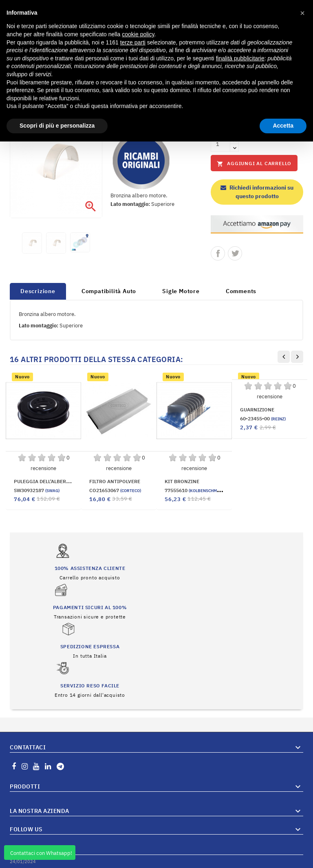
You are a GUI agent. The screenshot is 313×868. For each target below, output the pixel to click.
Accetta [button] (283, 126)
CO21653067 (115, 490)
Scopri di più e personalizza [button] (57, 126)
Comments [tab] (241, 291)
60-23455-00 (263, 419)
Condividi (218, 253)
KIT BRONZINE (182, 481)
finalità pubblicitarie (240, 58)
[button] (302, 13)
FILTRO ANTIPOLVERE (115, 481)
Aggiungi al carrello (254, 164)
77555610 (195, 490)
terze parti (133, 42)
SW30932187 (37, 490)
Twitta (235, 253)
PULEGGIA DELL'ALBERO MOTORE (53, 481)
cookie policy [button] (138, 34)
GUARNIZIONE (257, 410)
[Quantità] (220, 144)
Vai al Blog (291, 839)
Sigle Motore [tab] (181, 291)
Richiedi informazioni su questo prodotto (257, 192)
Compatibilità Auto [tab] (109, 291)
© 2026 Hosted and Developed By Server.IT (157, 862)
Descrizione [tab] (38, 291)
